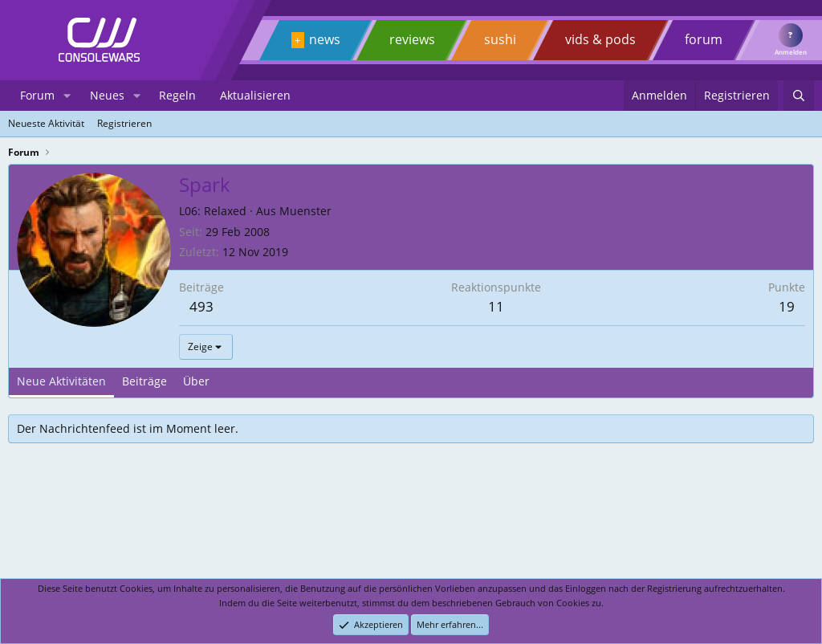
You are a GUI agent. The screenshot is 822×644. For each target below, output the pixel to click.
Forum (37, 95)
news (325, 39)
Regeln (177, 95)
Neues (107, 95)
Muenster (305, 211)
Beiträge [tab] (144, 381)
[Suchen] (799, 96)
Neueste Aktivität (46, 123)
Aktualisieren (255, 95)
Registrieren (124, 123)
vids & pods (600, 39)
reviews (412, 39)
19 (787, 306)
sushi (500, 39)
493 (201, 306)
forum (704, 39)
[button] (67, 96)
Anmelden (791, 52)
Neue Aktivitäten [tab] (61, 381)
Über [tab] (196, 381)
